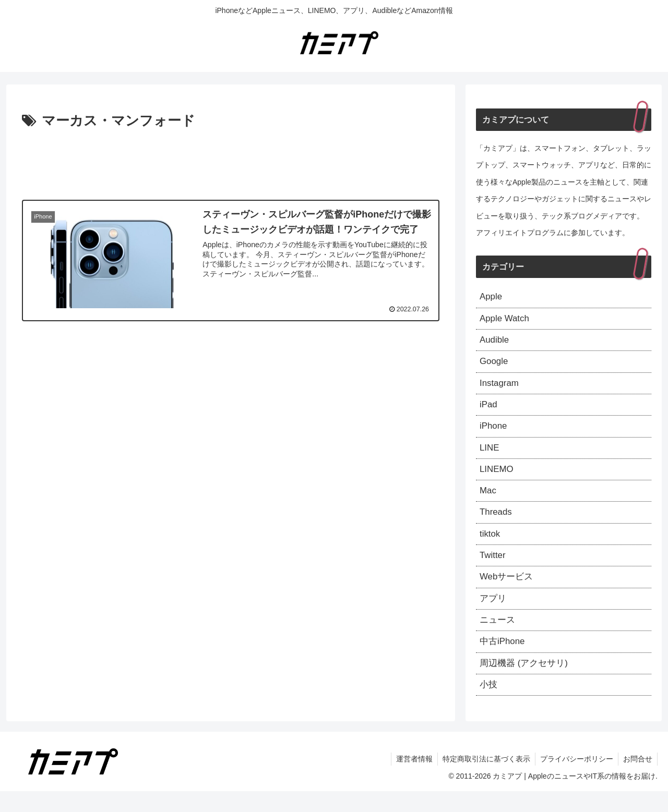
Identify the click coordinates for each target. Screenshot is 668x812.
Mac (488, 501)
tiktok (491, 547)
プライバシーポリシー (575, 780)
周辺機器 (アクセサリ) (526, 682)
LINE (490, 456)
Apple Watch (506, 320)
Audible (495, 343)
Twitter (493, 569)
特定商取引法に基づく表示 (484, 780)
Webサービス (508, 591)
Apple (492, 297)
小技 (489, 705)
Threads (497, 524)
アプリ (494, 614)
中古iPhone (504, 660)
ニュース (498, 637)
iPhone (494, 433)
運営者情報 (411, 780)
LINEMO (498, 478)
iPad (489, 410)
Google (495, 366)
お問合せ (637, 780)
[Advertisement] (231, 162)
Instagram (500, 388)
